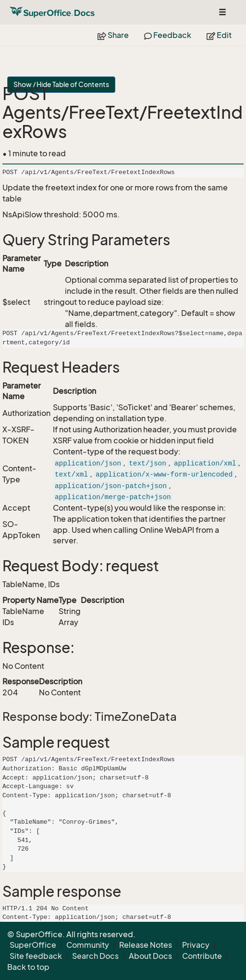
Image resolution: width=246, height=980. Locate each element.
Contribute (202, 956)
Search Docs (95, 956)
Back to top (28, 967)
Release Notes (146, 945)
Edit (219, 35)
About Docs (150, 956)
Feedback (168, 35)
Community (88, 945)
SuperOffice (33, 945)
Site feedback (36, 956)
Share (113, 35)
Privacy (196, 945)
